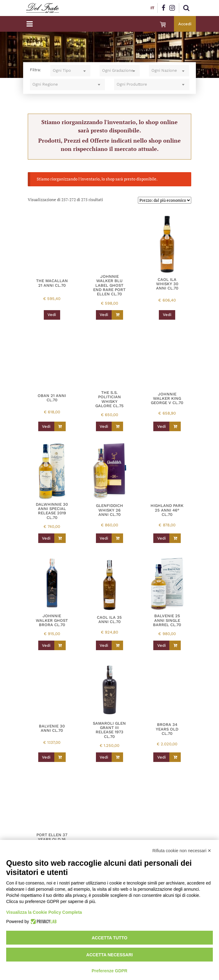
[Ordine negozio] (165, 200)
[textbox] (70, 71)
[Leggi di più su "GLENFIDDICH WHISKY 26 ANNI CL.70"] (117, 538)
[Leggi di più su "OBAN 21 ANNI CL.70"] (60, 426)
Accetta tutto (109, 938)
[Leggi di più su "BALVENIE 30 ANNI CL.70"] (60, 757)
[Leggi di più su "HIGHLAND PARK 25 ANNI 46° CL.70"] (175, 538)
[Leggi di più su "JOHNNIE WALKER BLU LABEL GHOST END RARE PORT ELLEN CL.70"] (117, 315)
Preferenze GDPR (109, 971)
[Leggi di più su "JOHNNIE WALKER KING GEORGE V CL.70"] (175, 426)
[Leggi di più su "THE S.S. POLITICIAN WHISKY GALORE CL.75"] (117, 426)
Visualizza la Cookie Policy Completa (44, 912)
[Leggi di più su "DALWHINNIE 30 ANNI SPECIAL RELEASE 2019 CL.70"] (60, 538)
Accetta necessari (110, 955)
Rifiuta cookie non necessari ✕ (182, 851)
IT (152, 8)
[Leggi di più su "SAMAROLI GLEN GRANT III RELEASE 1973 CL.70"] (117, 757)
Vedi (52, 315)
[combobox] (70, 71)
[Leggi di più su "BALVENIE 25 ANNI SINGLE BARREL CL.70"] (175, 645)
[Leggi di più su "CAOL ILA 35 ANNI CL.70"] (117, 645)
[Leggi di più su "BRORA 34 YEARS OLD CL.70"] (175, 757)
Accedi (185, 24)
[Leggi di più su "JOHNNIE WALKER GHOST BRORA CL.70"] (60, 645)
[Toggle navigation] (30, 24)
